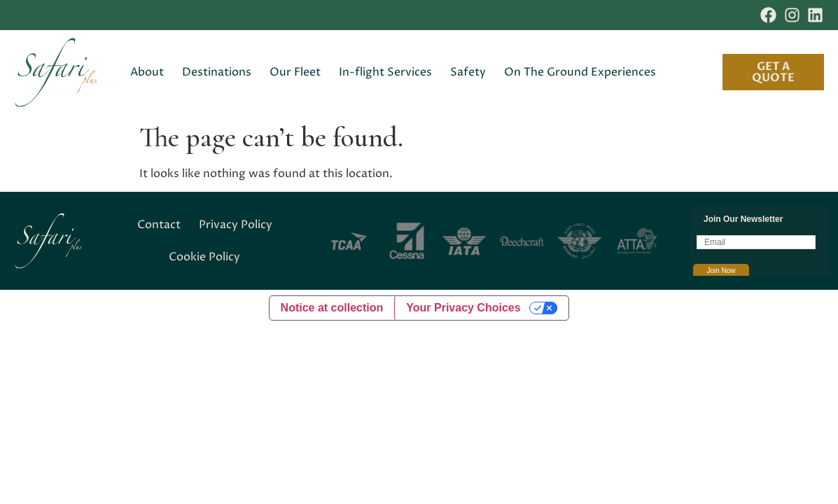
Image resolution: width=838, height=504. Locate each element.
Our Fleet (295, 72)
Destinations (217, 72)
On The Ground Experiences (580, 72)
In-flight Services (385, 72)
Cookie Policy (204, 257)
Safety (468, 72)
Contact (159, 225)
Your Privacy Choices (463, 308)
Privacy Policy (236, 225)
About (147, 72)
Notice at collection (332, 308)
